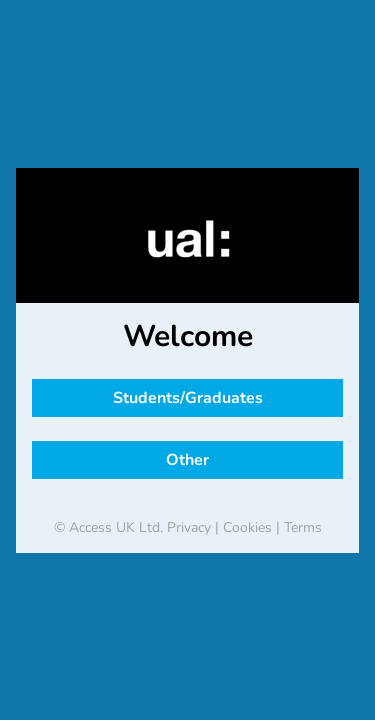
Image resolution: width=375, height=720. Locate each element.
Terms (303, 527)
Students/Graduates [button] (188, 398)
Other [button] (187, 460)
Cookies (247, 527)
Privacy (189, 527)
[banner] (187, 239)
